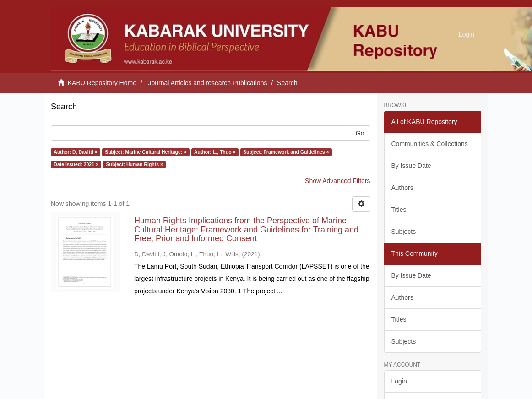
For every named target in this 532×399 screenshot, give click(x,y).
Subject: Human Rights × (135, 164)
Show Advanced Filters (337, 181)
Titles (399, 210)
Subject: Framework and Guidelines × (286, 152)
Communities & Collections (430, 144)
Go (360, 133)
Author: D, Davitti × (75, 152)
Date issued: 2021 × (76, 164)
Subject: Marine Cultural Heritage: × (146, 152)
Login (399, 381)
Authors (402, 188)
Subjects (404, 232)
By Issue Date (411, 166)
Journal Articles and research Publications (208, 83)
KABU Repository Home (102, 83)
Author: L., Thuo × (215, 152)
